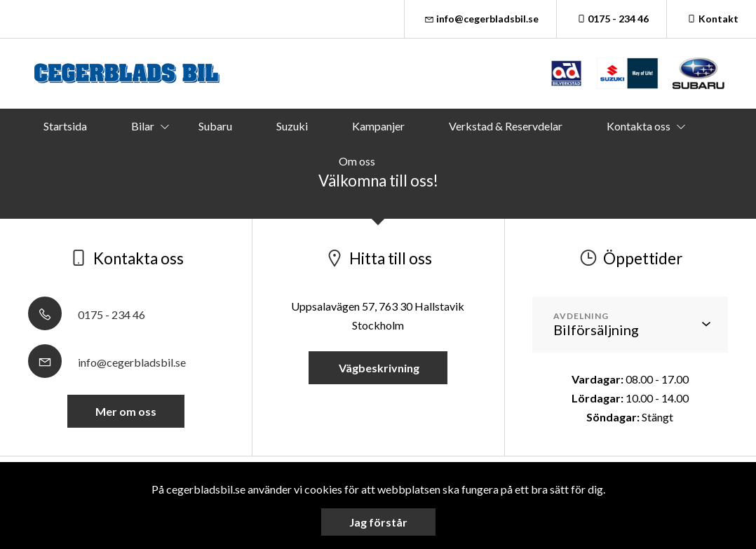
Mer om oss (126, 411)
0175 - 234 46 (612, 19)
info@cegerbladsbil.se (480, 19)
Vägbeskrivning (378, 368)
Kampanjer (378, 126)
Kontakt (711, 19)
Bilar (143, 126)
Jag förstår (378, 522)
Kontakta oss (639, 126)
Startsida (65, 126)
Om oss (357, 161)
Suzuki (292, 126)
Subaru (215, 126)
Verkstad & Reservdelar (506, 126)
